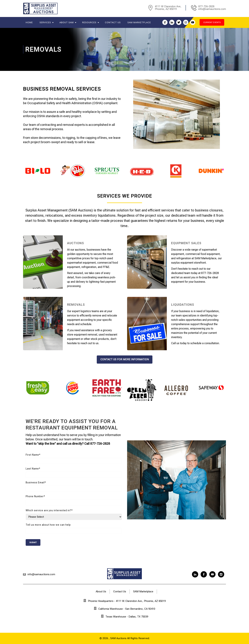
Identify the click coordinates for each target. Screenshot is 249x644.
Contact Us (113, 22)
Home (29, 22)
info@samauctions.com (41, 574)
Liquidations (183, 305)
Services (45, 22)
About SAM (67, 22)
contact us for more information (125, 359)
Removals (76, 305)
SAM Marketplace (139, 22)
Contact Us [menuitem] (120, 591)
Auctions (76, 243)
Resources (89, 22)
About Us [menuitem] (101, 591)
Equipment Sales (186, 243)
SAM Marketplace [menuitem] (143, 591)
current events (212, 22)
